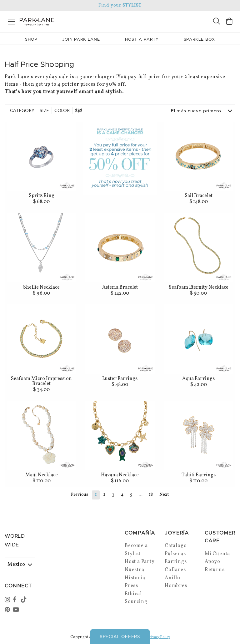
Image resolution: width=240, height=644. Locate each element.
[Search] (217, 22)
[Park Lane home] (60, 21)
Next (164, 495)
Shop (31, 39)
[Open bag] (229, 22)
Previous (80, 495)
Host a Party (140, 562)
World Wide (15, 541)
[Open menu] (11, 20)
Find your (120, 5)
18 (151, 495)
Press (131, 586)
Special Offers (120, 636)
